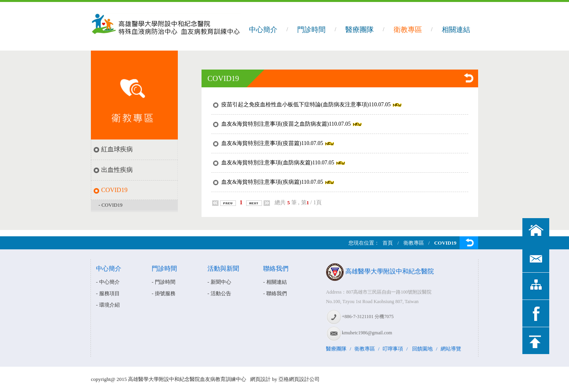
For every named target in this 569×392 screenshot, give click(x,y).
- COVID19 (110, 205)
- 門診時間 (164, 282)
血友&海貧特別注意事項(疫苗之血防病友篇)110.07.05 (286, 124)
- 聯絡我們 (275, 293)
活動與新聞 (223, 269)
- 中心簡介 (108, 282)
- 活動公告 (219, 293)
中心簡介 (263, 30)
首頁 (388, 243)
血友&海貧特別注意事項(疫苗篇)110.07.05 (272, 143)
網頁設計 (260, 379)
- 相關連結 (275, 282)
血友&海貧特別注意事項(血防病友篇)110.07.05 (278, 163)
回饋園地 (422, 349)
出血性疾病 (117, 170)
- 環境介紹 (108, 305)
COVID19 (114, 190)
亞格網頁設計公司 (299, 379)
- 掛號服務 (164, 293)
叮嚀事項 (393, 349)
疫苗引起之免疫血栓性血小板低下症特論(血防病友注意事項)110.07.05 (306, 105)
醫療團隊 (360, 30)
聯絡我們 (276, 269)
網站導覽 (451, 349)
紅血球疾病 (117, 149)
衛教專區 (408, 30)
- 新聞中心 (219, 282)
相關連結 (456, 30)
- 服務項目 (108, 293)
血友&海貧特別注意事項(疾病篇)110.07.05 (272, 182)
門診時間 (311, 30)
